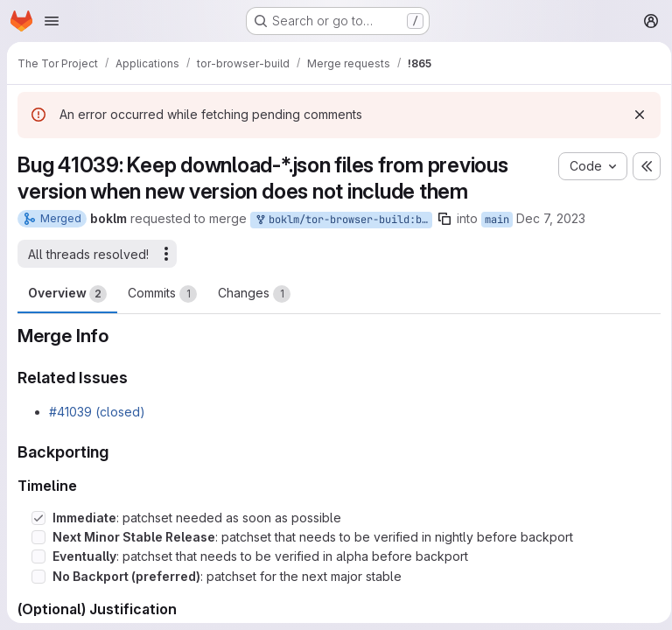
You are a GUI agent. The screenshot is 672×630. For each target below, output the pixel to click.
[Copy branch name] (444, 219)
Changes (254, 294)
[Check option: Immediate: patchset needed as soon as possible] (38, 518)
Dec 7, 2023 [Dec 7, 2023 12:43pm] (551, 218)
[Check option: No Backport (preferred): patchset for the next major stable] (38, 577)
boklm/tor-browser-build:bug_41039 (343, 220)
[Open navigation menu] (52, 21)
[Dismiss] (633, 115)
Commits (162, 294)
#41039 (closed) (97, 412)
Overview (67, 294)
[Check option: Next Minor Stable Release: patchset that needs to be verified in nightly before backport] (38, 537)
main (497, 220)
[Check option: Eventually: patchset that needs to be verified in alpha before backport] (38, 556)
